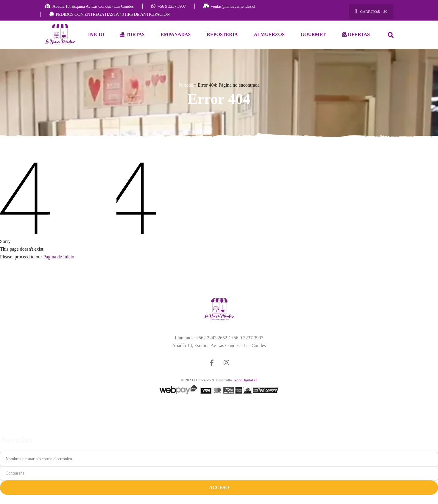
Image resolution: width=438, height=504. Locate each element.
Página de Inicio (59, 257)
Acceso (219, 488)
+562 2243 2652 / (213, 338)
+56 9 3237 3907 (247, 338)
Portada (186, 85)
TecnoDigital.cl (245, 380)
